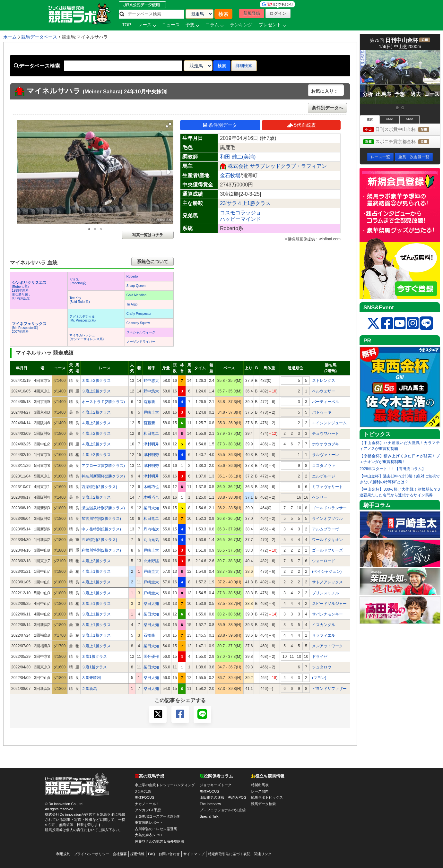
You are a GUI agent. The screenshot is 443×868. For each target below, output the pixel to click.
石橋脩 (149, 635)
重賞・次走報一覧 (414, 157)
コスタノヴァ (324, 466)
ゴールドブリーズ (327, 550)
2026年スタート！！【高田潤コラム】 (393, 469)
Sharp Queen (136, 286)
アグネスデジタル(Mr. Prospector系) (83, 318)
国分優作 (151, 657)
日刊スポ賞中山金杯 (402, 130)
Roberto (132, 276)
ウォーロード (324, 561)
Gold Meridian (136, 295)
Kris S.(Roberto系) (78, 281)
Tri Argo (132, 304)
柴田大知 (151, 508)
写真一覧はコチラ (148, 235)
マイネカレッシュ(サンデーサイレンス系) (87, 337)
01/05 (410, 119)
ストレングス (324, 381)
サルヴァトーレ (326, 455)
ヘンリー (320, 497)
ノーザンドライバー (141, 342)
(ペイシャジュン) (327, 572)
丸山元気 (151, 540)
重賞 (370, 119)
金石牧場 (230, 175)
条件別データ (220, 125)
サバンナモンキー (327, 614)
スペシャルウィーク (141, 332)
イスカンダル (324, 625)
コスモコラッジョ (240, 213)
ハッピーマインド (240, 219)
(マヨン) (319, 678)
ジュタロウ (322, 667)
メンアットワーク (327, 646)
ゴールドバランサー (329, 508)
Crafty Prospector (139, 314)
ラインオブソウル (327, 519)
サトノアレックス (327, 582)
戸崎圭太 (151, 412)
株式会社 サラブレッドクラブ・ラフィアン (277, 166)
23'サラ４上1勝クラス (245, 203)
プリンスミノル (326, 593)
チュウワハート (326, 434)
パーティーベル (326, 402)
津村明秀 (151, 444)
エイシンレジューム (329, 423)
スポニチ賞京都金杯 (402, 142)
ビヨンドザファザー (329, 689)
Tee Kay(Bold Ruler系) (79, 300)
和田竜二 (151, 434)
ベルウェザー (324, 391)
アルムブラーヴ (326, 529)
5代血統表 (301, 125)
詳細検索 (244, 66)
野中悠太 (151, 381)
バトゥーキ (322, 412)
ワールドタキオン (327, 540)
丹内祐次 (151, 529)
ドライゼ (320, 657)
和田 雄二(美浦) (238, 157)
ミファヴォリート (327, 487)
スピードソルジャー (329, 604)
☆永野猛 (151, 561)
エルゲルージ (324, 476)
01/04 (390, 119)
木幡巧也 (151, 487)
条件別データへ (327, 108)
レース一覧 (380, 157)
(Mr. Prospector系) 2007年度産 (29, 328)
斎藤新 (149, 402)
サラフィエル (324, 635)
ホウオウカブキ (326, 444)
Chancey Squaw (138, 323)
